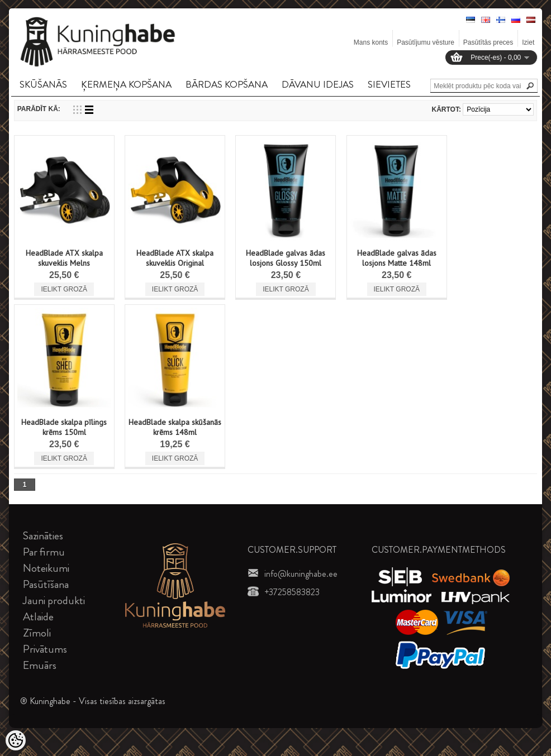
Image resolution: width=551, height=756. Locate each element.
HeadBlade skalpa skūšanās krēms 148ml (175, 427)
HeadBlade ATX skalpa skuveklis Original (175, 258)
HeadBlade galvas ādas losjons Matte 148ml (397, 258)
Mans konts (371, 42)
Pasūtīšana (46, 584)
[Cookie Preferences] (16, 740)
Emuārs (40, 665)
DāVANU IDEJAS (318, 84)
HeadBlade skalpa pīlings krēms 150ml (64, 427)
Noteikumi (46, 568)
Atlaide (38, 617)
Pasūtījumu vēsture (426, 42)
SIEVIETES (389, 84)
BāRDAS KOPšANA (227, 84)
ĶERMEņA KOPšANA (126, 84)
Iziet (528, 42)
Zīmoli (37, 633)
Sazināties (43, 536)
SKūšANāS (43, 84)
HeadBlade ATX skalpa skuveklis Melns (64, 258)
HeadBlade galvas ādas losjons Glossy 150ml (286, 258)
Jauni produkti (54, 601)
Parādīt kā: (39, 109)
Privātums (45, 649)
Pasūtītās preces (488, 42)
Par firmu (44, 552)
